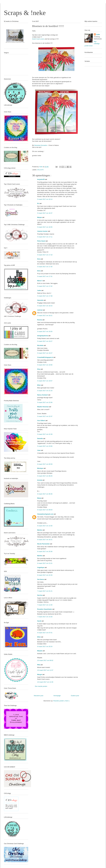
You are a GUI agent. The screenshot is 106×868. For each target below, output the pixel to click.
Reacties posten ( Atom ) (61, 701)
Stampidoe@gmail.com (46, 514)
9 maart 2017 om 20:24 (45, 646)
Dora (39, 259)
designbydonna (43, 336)
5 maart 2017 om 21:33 (45, 391)
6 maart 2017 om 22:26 (45, 575)
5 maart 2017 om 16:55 (45, 227)
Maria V (40, 281)
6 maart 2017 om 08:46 (45, 494)
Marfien (40, 556)
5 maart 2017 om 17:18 (45, 255)
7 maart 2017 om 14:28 (45, 617)
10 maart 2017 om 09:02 (45, 660)
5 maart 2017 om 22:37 (45, 416)
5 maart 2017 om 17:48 (45, 296)
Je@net (40, 310)
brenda (40, 480)
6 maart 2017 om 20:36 (45, 551)
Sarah (39, 621)
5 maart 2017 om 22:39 (45, 434)
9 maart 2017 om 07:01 (45, 633)
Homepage (57, 696)
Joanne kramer (43, 231)
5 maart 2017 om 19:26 (45, 331)
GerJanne (41, 579)
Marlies (40, 530)
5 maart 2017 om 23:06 (45, 446)
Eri (38, 203)
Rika (39, 665)
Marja (39, 498)
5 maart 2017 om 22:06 (45, 402)
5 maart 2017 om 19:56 (45, 365)
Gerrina (40, 595)
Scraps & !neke (25, 13)
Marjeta (40, 651)
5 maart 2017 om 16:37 (45, 213)
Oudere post (75, 696)
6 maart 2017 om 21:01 (45, 563)
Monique (40, 468)
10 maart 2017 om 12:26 (45, 682)
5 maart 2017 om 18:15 (45, 306)
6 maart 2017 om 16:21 (45, 540)
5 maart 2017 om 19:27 (45, 341)
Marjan (40, 217)
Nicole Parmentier (44, 544)
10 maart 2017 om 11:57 (45, 670)
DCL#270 (40, 170)
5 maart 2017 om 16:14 (45, 199)
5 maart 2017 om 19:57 (45, 381)
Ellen (39, 385)
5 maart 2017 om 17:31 (45, 276)
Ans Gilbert (41, 421)
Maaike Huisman (43, 407)
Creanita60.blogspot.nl (45, 357)
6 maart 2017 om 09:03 (45, 510)
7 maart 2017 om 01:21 (45, 591)
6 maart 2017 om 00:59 (45, 464)
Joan (39, 450)
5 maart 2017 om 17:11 (45, 237)
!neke (39, 290)
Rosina (40, 320)
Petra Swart (41, 241)
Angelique (41, 567)
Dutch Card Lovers (38, 39)
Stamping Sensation (41, 145)
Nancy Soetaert (43, 395)
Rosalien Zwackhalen (45, 609)
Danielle (40, 438)
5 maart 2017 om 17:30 (45, 267)
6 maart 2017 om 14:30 (45, 526)
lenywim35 (41, 179)
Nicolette (41, 345)
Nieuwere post (39, 696)
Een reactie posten (41, 686)
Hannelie (40, 300)
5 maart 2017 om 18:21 (45, 316)
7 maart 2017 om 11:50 (45, 605)
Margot (40, 674)
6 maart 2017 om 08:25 (45, 476)
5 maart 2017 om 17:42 (45, 286)
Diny (39, 369)
